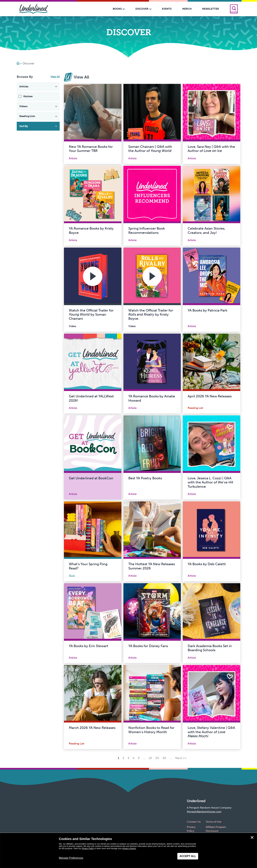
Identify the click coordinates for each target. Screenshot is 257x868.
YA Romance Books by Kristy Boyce (91, 230)
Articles (39, 87)
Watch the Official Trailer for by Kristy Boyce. (151, 315)
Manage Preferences (71, 858)
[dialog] (128, 850)
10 (150, 758)
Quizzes (28, 96)
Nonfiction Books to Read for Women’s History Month (151, 730)
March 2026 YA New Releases (92, 728)
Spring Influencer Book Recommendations (147, 230)
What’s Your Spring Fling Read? (88, 566)
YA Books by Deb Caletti (207, 564)
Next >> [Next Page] (181, 758)
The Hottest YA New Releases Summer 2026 (152, 566)
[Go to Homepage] (18, 63)
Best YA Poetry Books (145, 478)
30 (164, 758)
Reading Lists (39, 116)
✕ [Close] (252, 838)
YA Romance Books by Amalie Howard (152, 398)
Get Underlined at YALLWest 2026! (91, 398)
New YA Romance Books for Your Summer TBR (91, 149)
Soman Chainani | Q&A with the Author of (150, 149)
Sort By (39, 126)
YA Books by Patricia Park (208, 310)
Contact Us (194, 822)
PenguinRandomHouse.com (204, 812)
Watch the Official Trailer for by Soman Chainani (91, 315)
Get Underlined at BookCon (91, 478)
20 (157, 758)
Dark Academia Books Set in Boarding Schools (210, 648)
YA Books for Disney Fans (148, 646)
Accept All (188, 856)
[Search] (234, 9)
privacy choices (129, 848)
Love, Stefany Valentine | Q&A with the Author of (211, 732)
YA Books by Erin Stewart (89, 646)
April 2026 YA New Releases (210, 396)
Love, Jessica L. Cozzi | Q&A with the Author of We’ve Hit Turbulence (210, 482)
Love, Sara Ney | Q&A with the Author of (211, 149)
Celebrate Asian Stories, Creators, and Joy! (206, 230)
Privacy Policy (88, 848)
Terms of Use (214, 822)
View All (55, 77)
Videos (39, 106)
